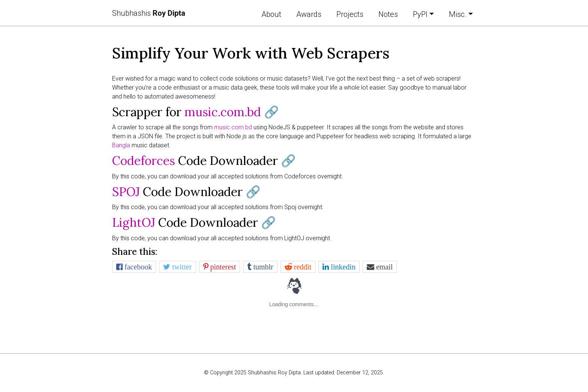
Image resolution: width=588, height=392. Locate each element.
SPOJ (126, 192)
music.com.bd (223, 112)
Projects (350, 14)
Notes (388, 14)
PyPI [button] (420, 14)
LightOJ (134, 222)
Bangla (121, 145)
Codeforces (144, 161)
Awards (309, 14)
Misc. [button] (458, 14)
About (271, 14)
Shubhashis (149, 13)
